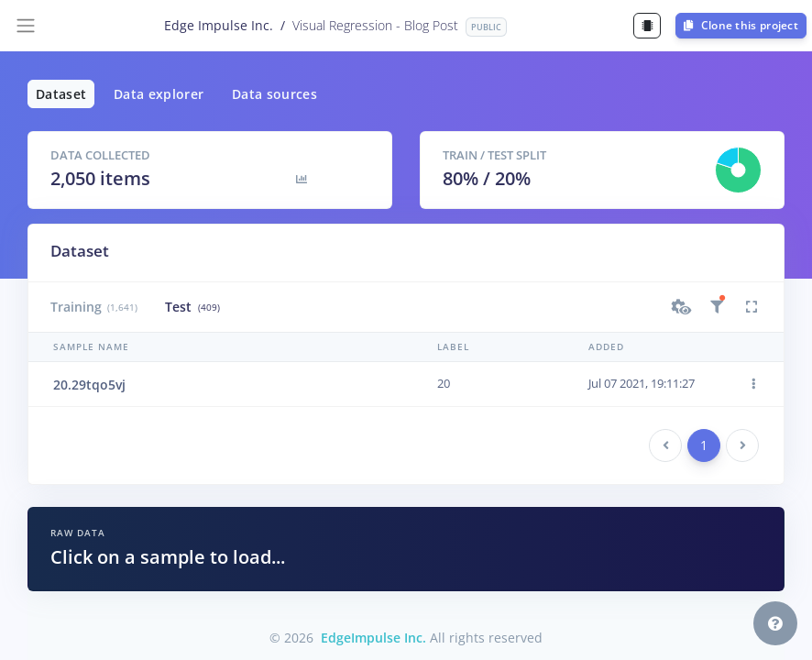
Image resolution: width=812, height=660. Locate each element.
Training (94, 307)
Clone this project (741, 25)
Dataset (61, 94)
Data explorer (159, 94)
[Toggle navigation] (26, 26)
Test (192, 307)
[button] (682, 307)
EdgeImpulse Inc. (373, 638)
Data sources (274, 94)
